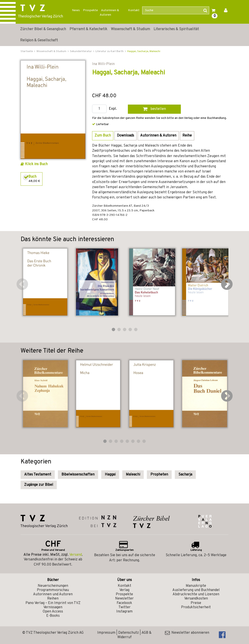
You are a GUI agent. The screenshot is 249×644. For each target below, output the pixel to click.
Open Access (53, 612)
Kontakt (134, 10)
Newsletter (124, 599)
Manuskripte (196, 586)
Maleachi (133, 475)
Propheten (159, 475)
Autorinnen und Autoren (53, 594)
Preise (196, 603)
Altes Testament (38, 475)
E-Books (53, 616)
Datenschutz (129, 633)
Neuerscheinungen (53, 586)
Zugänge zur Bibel (39, 485)
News (76, 10)
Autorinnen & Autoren (109, 13)
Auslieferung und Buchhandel (196, 590)
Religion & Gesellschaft (39, 40)
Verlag (124, 590)
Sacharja (185, 475)
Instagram (124, 612)
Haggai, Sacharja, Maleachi (144, 51)
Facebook (124, 603)
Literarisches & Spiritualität (176, 29)
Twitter (124, 607)
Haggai (110, 475)
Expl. (113, 109)
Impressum (106, 633)
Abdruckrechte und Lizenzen (196, 594)
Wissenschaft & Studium (130, 29)
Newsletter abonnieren (187, 633)
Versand (76, 555)
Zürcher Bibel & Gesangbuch (43, 29)
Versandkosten (196, 599)
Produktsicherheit (196, 607)
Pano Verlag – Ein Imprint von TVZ (53, 603)
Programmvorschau (53, 590)
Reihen (53, 599)
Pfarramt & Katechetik (88, 29)
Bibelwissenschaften (78, 475)
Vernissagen (53, 607)
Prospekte (90, 10)
